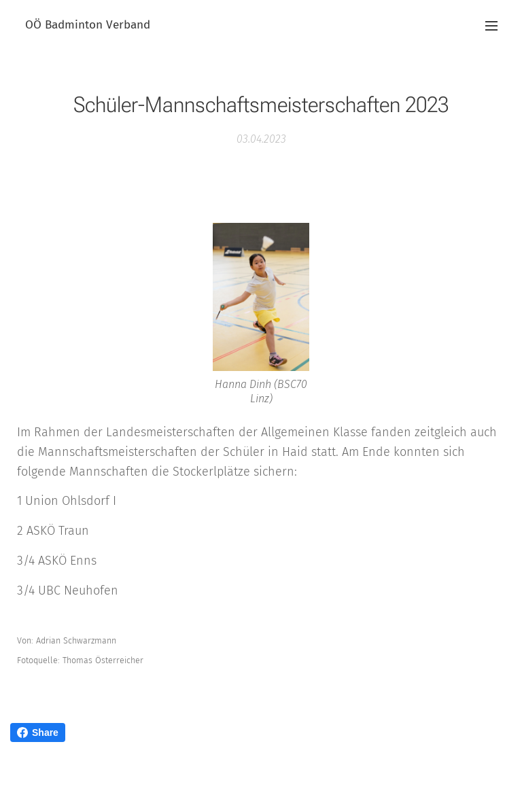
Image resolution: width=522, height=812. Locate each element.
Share (38, 732)
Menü (491, 26)
